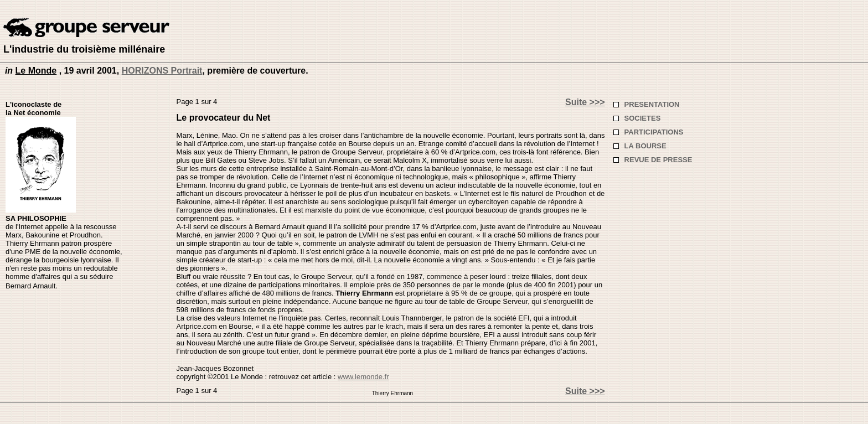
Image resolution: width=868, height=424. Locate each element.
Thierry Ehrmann (364, 293)
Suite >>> (585, 102)
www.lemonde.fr (363, 377)
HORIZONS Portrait (162, 71)
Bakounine (42, 235)
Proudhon (85, 235)
